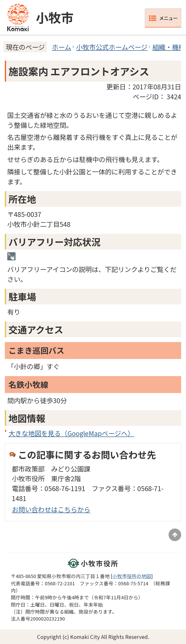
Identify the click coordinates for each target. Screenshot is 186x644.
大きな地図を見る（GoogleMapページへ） (71, 433)
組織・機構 (169, 47)
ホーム (62, 47)
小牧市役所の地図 (132, 576)
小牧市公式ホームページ (112, 47)
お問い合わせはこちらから (51, 509)
